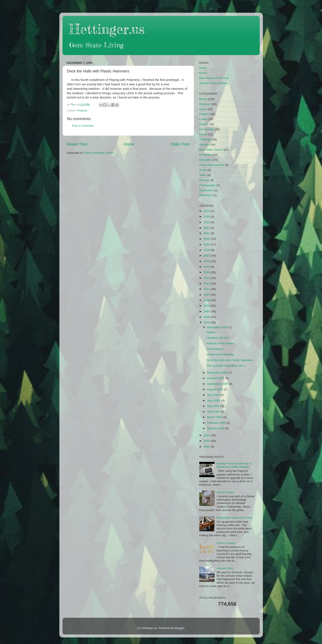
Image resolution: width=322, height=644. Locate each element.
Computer (206, 155)
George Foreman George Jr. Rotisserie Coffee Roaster (235, 465)
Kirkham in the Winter (220, 343)
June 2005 (214, 401)
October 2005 (216, 378)
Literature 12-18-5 (218, 338)
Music (203, 170)
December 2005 (218, 327)
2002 (207, 447)
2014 (207, 272)
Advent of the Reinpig (220, 354)
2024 (207, 217)
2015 (207, 267)
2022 (207, 228)
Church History (226, 543)
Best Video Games (211, 150)
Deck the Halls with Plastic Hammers (230, 360)
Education (206, 160)
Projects (82, 110)
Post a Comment (83, 126)
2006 (207, 317)
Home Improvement (212, 165)
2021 (207, 233)
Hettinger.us (107, 29)
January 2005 (216, 428)
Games (204, 124)
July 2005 (214, 395)
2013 (207, 278)
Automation (206, 190)
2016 (207, 261)
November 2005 (218, 373)
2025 (207, 211)
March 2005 (215, 417)
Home (129, 144)
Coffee (204, 119)
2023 (207, 222)
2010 (207, 295)
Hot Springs (207, 129)
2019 (207, 244)
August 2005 (216, 389)
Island (203, 109)
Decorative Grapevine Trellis (235, 518)
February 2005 (217, 423)
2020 (207, 239)
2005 (207, 322)
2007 (207, 311)
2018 (207, 250)
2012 (207, 283)
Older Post (180, 144)
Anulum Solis (225, 568)
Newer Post (77, 144)
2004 (207, 435)
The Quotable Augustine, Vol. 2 (226, 366)
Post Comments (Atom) (99, 153)
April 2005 (214, 412)
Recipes (204, 180)
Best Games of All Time (214, 78)
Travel (203, 134)
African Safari (225, 492)
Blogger (179, 628)
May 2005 (214, 406)
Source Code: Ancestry (214, 83)
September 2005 (218, 384)
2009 (207, 300)
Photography (207, 185)
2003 (207, 441)
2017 (207, 256)
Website (204, 145)
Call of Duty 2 (215, 349)
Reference (206, 195)
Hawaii (211, 332)
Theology (205, 139)
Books (203, 73)
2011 (207, 289)
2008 (207, 306)
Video (203, 175)
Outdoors (205, 104)
